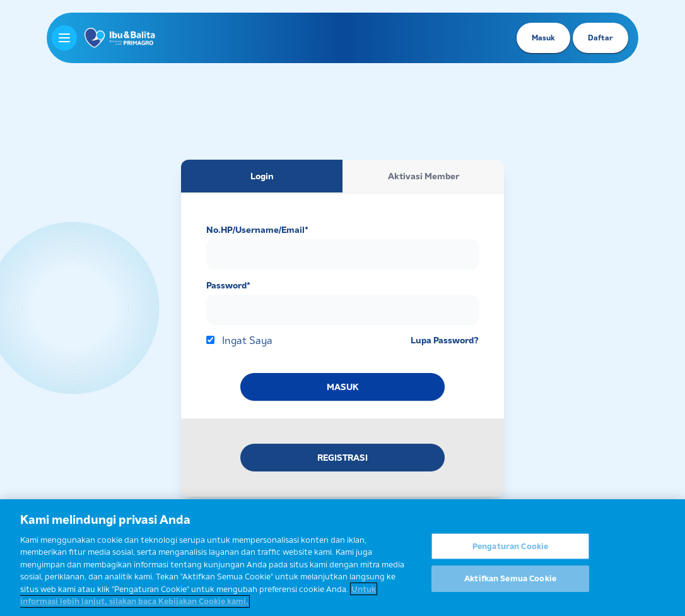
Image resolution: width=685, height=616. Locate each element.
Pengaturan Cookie (510, 550)
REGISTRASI (342, 458)
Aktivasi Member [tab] (424, 176)
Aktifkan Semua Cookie (510, 583)
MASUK (342, 387)
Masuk (543, 38)
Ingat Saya (247, 340)
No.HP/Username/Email (257, 230)
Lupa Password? (445, 340)
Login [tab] (262, 176)
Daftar (600, 38)
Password (228, 285)
